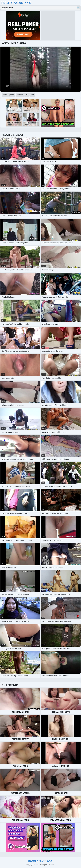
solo (33, 95)
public (12, 95)
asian (5, 95)
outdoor (20, 95)
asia (27, 95)
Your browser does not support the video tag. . (40, 69)
